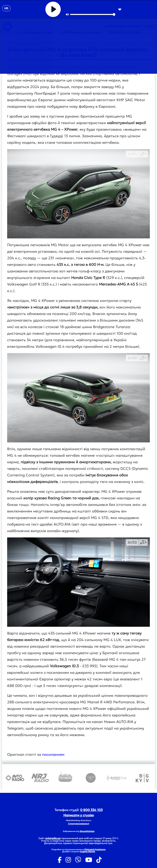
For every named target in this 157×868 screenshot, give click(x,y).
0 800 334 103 (91, 810)
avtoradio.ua (53, 838)
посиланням (53, 754)
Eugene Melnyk (88, 852)
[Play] (53, 9)
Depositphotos (87, 831)
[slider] (93, 14)
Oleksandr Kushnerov (95, 849)
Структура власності (79, 824)
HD (6, 8)
